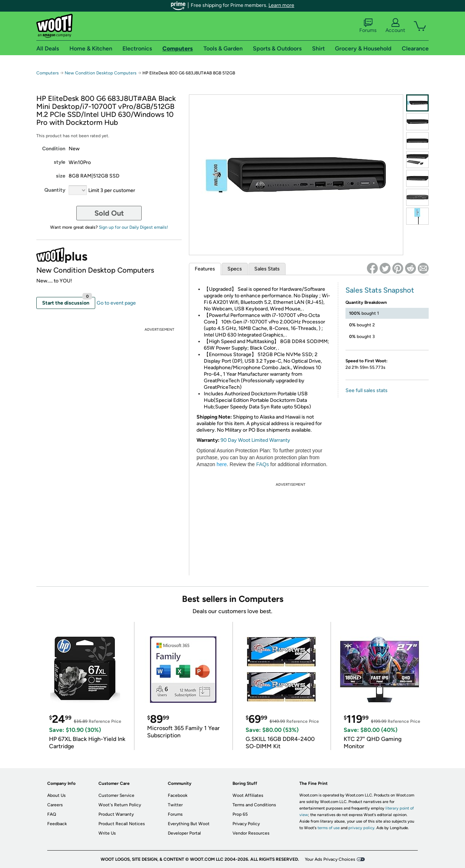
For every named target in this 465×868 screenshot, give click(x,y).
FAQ (52, 814)
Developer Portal (184, 833)
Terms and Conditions (254, 805)
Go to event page (116, 303)
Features (205, 269)
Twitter (175, 805)
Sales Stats (267, 269)
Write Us (107, 833)
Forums (368, 26)
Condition (54, 149)
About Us (56, 795)
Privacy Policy (246, 824)
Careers (55, 805)
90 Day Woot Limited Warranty (255, 440)
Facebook (178, 795)
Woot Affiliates (248, 795)
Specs (235, 269)
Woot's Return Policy (120, 805)
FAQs (262, 464)
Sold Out (109, 213)
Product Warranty (116, 814)
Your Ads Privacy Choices (330, 859)
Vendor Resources (251, 833)
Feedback (57, 824)
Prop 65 (240, 814)
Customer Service (116, 795)
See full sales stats (367, 390)
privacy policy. (362, 828)
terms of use (329, 828)
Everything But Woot (189, 824)
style (60, 162)
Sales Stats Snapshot (380, 290)
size (61, 176)
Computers (48, 73)
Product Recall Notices (122, 824)
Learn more (281, 5)
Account (395, 26)
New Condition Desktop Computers (101, 73)
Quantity (55, 190)
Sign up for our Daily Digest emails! (134, 227)
